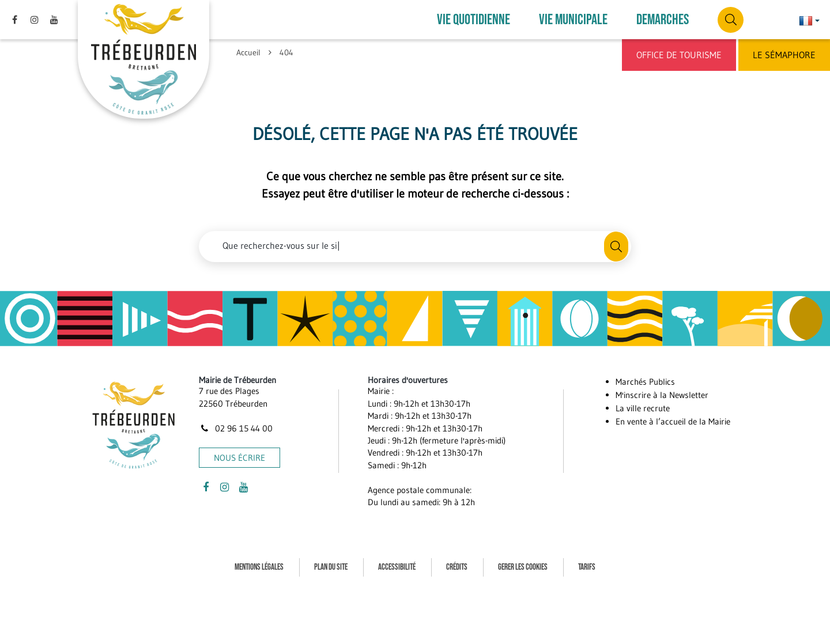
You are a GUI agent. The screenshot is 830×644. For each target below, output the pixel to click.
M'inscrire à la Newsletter (662, 395)
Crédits (457, 567)
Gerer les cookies (523, 567)
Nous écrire (239, 458)
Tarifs (587, 567)
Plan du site (331, 567)
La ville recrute (643, 408)
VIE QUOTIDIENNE (474, 20)
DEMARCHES (663, 20)
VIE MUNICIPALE (573, 20)
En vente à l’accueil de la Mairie (673, 421)
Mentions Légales (259, 567)
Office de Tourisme (679, 55)
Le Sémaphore (784, 55)
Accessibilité (397, 567)
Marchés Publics (645, 382)
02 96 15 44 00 (236, 428)
